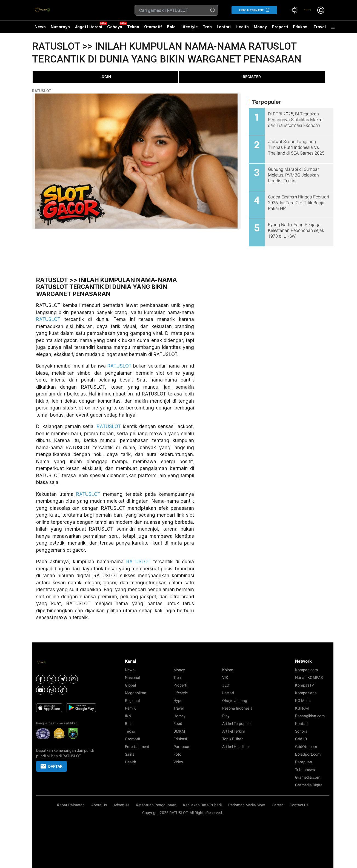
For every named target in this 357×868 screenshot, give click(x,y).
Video (178, 762)
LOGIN (105, 77)
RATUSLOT (42, 91)
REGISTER (252, 77)
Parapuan (182, 747)
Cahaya (115, 27)
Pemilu (131, 708)
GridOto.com (306, 747)
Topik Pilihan (233, 739)
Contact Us (299, 805)
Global (130, 685)
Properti (280, 27)
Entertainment (137, 747)
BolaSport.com (308, 754)
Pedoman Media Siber (247, 805)
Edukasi (301, 27)
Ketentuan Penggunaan (156, 805)
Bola (171, 27)
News (40, 27)
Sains (130, 754)
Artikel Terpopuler (237, 724)
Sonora (301, 731)
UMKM (179, 731)
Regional (132, 701)
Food (178, 724)
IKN (128, 716)
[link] (308, 10)
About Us (99, 805)
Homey (179, 716)
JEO (226, 685)
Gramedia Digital (309, 785)
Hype (178, 701)
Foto (177, 754)
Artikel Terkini (233, 731)
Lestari (224, 29)
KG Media (303, 701)
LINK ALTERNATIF (251, 10)
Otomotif (153, 27)
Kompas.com (306, 670)
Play (226, 716)
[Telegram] (62, 679)
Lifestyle (189, 27)
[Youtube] (41, 690)
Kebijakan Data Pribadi (202, 805)
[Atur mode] (295, 10)
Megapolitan (136, 693)
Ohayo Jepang (235, 701)
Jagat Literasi (88, 27)
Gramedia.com (308, 777)
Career (277, 805)
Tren (207, 27)
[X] (52, 679)
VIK (225, 678)
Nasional (132, 678)
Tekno (133, 27)
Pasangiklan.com (310, 716)
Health (242, 27)
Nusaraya (60, 27)
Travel (320, 27)
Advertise (121, 805)
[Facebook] (41, 679)
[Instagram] (73, 679)
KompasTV (305, 685)
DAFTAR (52, 766)
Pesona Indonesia (237, 708)
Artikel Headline (235, 747)
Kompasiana (306, 693)
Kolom (228, 670)
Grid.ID (301, 739)
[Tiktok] (62, 690)
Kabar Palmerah (71, 805)
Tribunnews (305, 770)
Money (260, 27)
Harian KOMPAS (309, 678)
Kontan (301, 724)
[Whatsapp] (52, 690)
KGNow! (302, 708)
